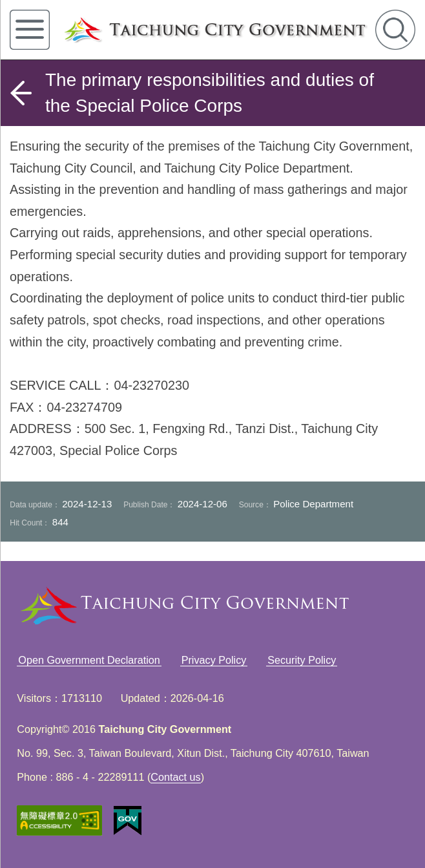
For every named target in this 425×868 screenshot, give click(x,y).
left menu (30, 30)
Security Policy (302, 660)
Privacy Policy (214, 660)
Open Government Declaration (89, 660)
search (395, 30)
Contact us (175, 777)
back (21, 93)
